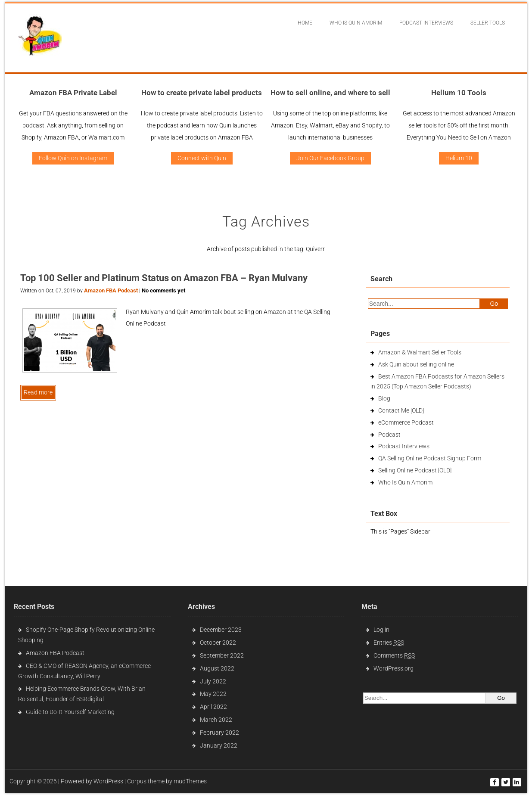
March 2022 (216, 720)
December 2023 (221, 630)
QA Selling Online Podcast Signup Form (430, 458)
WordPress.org (394, 668)
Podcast (389, 435)
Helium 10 (459, 158)
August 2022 (217, 668)
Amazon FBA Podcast (111, 290)
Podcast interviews (426, 23)
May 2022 (213, 694)
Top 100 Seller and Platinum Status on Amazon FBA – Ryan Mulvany (164, 278)
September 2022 (222, 655)
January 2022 (219, 745)
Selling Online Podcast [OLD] (415, 470)
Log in (381, 630)
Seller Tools (488, 23)
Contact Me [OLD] (401, 410)
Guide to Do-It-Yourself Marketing (71, 712)
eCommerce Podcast (406, 422)
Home (305, 23)
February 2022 (219, 733)
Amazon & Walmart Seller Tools (420, 352)
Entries (389, 643)
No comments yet (163, 290)
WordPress (108, 781)
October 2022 (218, 643)
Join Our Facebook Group (330, 158)
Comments (394, 655)
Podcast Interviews (404, 446)
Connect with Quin (202, 158)
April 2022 (213, 707)
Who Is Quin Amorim (356, 23)
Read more (38, 392)
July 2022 (213, 681)
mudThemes (190, 781)
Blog (384, 398)
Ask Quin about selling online (416, 364)
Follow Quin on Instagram (73, 158)
